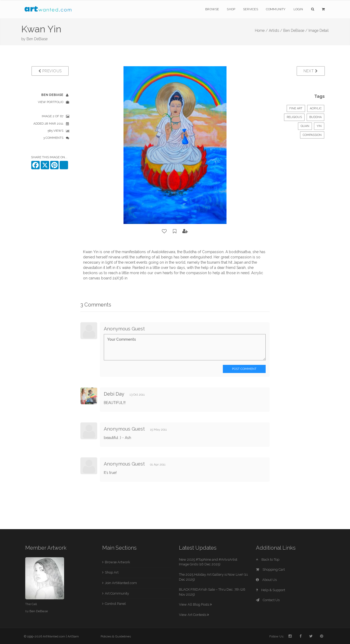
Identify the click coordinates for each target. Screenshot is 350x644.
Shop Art (112, 572)
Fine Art (296, 108)
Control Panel (115, 604)
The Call (31, 604)
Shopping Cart (270, 569)
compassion (312, 135)
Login (298, 9)
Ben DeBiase (37, 39)
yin (319, 126)
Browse (212, 9)
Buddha (315, 117)
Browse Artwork (117, 562)
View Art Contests (194, 615)
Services (251, 9)
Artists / (276, 30)
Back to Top (268, 559)
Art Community (117, 593)
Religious (294, 117)
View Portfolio (51, 102)
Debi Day (114, 394)
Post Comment (244, 369)
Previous (50, 71)
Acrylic (316, 108)
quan (305, 126)
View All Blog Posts (195, 604)
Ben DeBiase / (295, 30)
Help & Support (271, 590)
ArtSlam (73, 636)
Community (276, 9)
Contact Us (268, 600)
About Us (266, 580)
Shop (231, 9)
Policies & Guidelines (116, 636)
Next (311, 71)
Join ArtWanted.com (121, 583)
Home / (261, 30)
